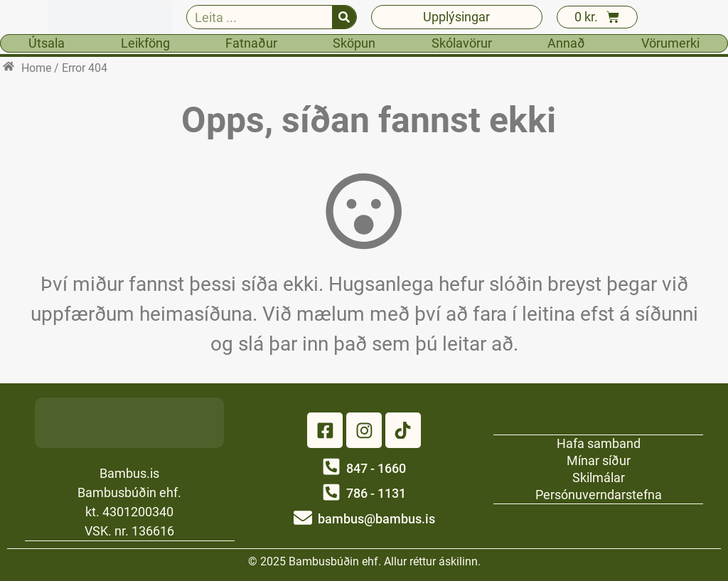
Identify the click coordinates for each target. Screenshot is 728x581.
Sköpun (354, 43)
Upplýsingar (456, 17)
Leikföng (145, 43)
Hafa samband (599, 443)
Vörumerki (670, 43)
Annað (566, 43)
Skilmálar (599, 477)
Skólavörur (462, 43)
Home (36, 68)
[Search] (344, 17)
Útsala (47, 43)
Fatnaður (251, 43)
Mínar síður (599, 460)
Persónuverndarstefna (599, 494)
